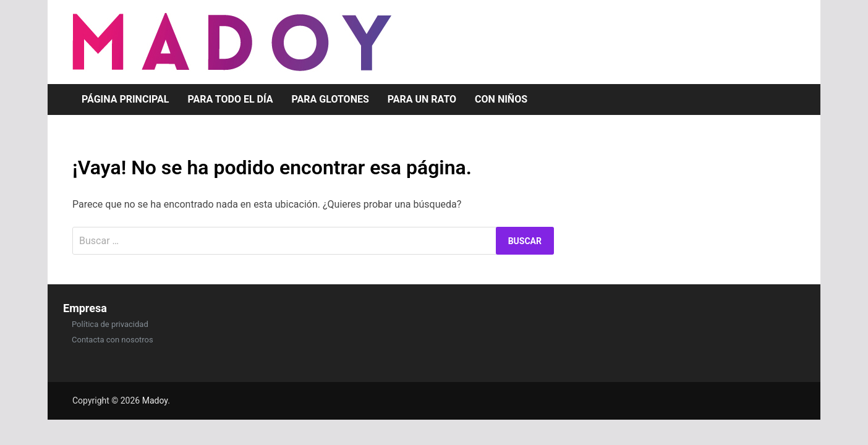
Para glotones (330, 99)
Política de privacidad (110, 324)
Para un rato (422, 99)
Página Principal (126, 99)
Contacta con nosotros (113, 340)
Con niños (501, 99)
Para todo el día (231, 99)
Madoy (155, 400)
